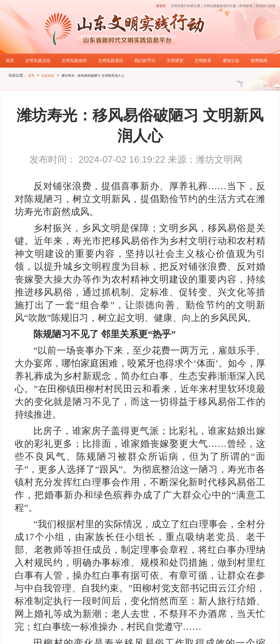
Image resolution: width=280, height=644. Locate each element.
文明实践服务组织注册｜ (221, 6)
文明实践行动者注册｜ (187, 6)
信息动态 (48, 76)
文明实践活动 (38, 61)
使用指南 (259, 61)
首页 (10, 61)
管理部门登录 (266, 6)
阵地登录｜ (248, 6)
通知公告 (231, 61)
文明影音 (203, 61)
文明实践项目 (111, 61)
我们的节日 (145, 61)
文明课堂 (175, 61)
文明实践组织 (74, 61)
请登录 (161, 6)
